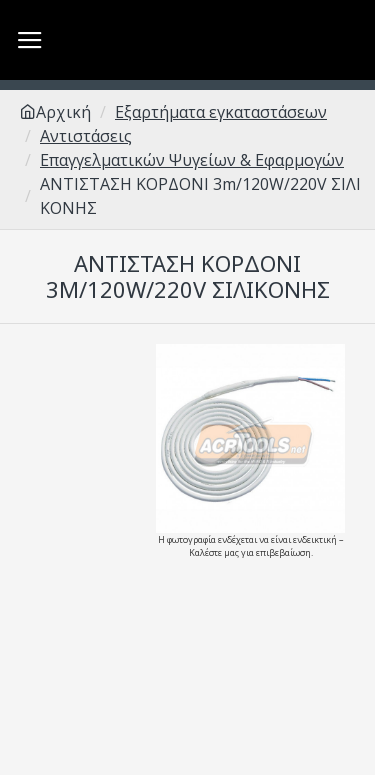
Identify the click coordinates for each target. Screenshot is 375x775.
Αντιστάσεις (86, 136)
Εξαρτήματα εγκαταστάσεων (221, 112)
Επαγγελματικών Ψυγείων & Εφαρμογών (192, 160)
